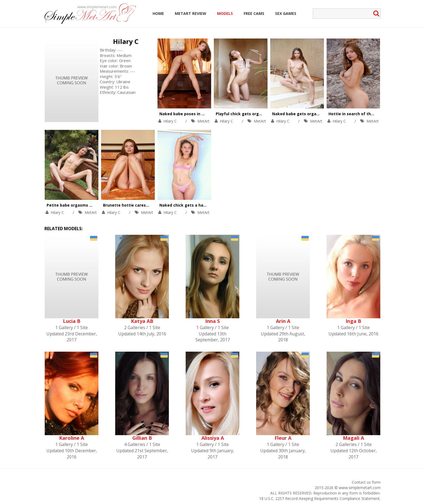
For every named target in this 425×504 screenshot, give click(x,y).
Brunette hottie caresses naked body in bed (146, 205)
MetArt (203, 121)
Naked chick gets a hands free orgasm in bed (204, 205)
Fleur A (283, 438)
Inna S (212, 321)
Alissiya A (213, 438)
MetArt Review (191, 13)
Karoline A (72, 438)
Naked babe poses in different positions (199, 114)
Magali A (353, 438)
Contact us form (366, 482)
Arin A (283, 321)
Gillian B (142, 438)
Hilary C (126, 41)
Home (158, 13)
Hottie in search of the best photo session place (376, 114)
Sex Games (286, 13)
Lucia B (72, 321)
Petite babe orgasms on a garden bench (86, 205)
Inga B (353, 321)
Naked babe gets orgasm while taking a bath (317, 114)
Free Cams (254, 13)
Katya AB (142, 321)
